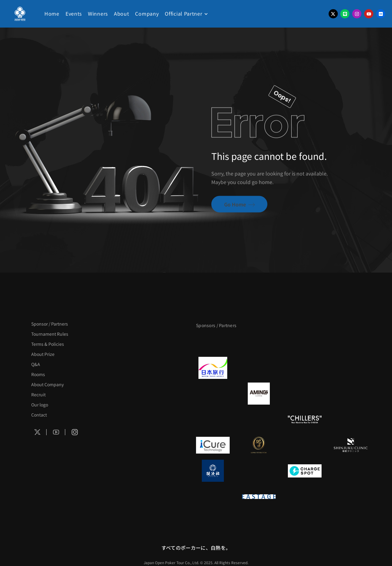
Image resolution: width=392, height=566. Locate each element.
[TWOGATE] (305, 368)
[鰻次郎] (213, 471)
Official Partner (183, 13)
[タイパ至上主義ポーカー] (351, 342)
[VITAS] (259, 394)
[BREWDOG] (351, 368)
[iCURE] (213, 445)
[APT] (213, 342)
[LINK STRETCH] (259, 445)
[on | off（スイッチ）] (213, 496)
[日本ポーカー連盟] (305, 496)
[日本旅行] (213, 368)
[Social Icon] (37, 432)
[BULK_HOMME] (351, 419)
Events (74, 13)
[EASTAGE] (259, 496)
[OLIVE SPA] (305, 445)
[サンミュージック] (305, 342)
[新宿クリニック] (351, 445)
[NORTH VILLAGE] (259, 471)
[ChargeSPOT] (305, 471)
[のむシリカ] (213, 419)
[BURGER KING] (213, 394)
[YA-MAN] (351, 394)
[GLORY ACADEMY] (259, 368)
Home (52, 13)
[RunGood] (259, 419)
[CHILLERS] (305, 419)
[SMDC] (351, 471)
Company (147, 13)
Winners (98, 13)
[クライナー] (305, 394)
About (122, 13)
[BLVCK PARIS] (259, 342)
